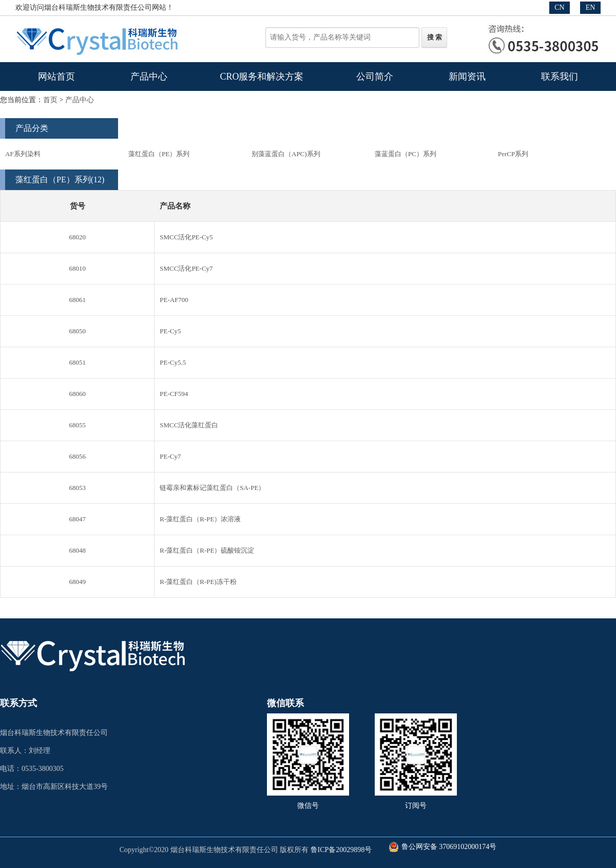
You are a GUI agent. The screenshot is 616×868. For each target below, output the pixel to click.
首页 (50, 100)
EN (591, 7)
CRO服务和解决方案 (262, 77)
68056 (77, 456)
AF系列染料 (23, 154)
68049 (77, 582)
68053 (77, 488)
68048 (77, 550)
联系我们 (560, 77)
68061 (77, 300)
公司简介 (375, 77)
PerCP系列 (513, 154)
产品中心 (149, 77)
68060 (77, 394)
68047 (77, 519)
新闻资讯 (467, 77)
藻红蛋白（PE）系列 (159, 154)
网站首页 (56, 77)
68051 (77, 362)
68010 (77, 268)
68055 (77, 425)
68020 (77, 237)
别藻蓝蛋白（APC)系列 (286, 154)
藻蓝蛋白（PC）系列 (406, 154)
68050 (77, 331)
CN (559, 7)
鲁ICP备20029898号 (341, 850)
